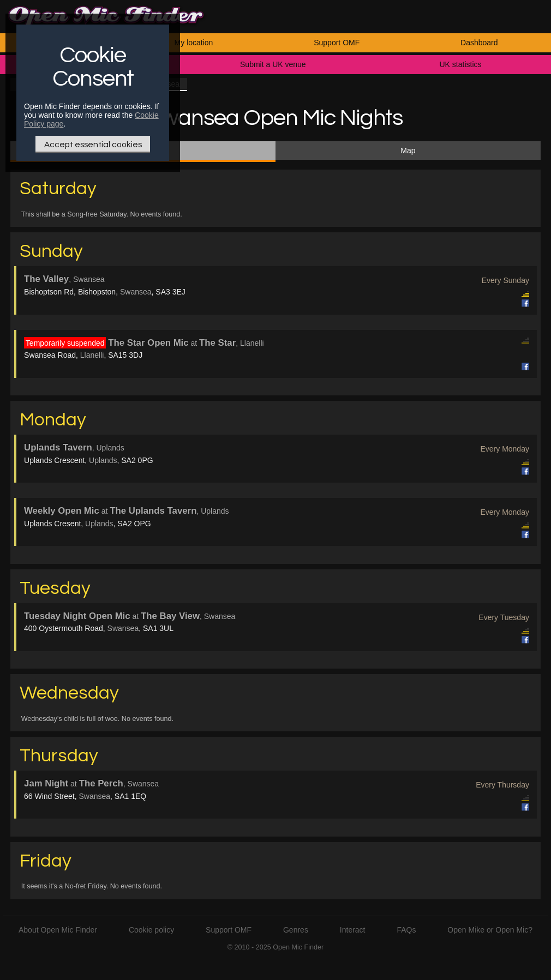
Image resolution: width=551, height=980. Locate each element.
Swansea (136, 292)
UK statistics (460, 64)
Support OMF (337, 43)
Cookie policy (151, 930)
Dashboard (479, 43)
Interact (353, 930)
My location (194, 43)
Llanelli (92, 355)
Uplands (103, 460)
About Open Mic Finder (58, 930)
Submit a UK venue (273, 64)
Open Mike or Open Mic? (490, 930)
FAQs (406, 930)
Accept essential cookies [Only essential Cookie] (93, 145)
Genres (296, 930)
